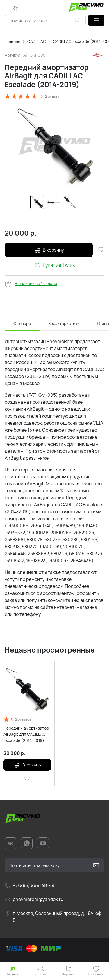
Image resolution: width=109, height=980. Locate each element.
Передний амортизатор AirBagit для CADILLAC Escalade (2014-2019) (26, 734)
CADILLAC (37, 41)
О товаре (22, 323)
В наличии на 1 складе (36, 283)
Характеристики (64, 323)
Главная (12, 41)
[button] (96, 20)
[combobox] (45, 20)
